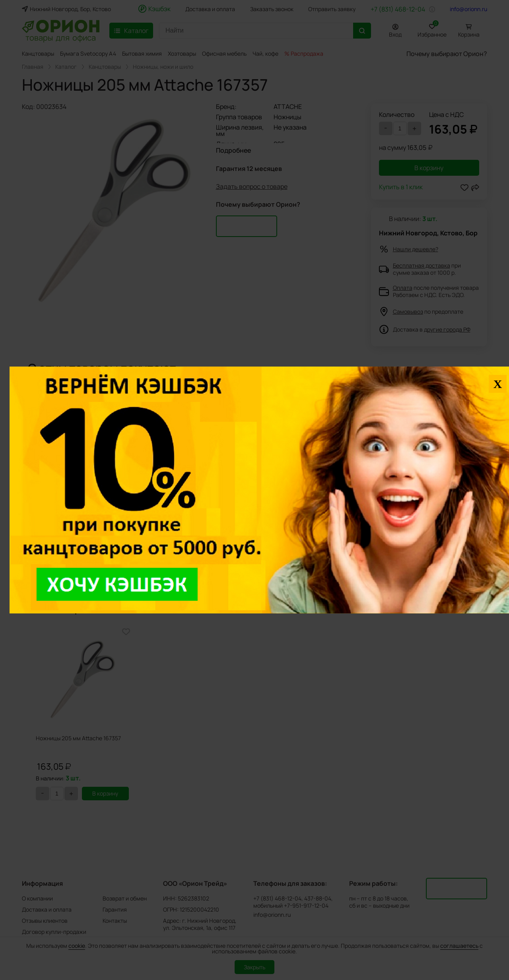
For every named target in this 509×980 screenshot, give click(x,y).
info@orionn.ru (468, 9)
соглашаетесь (459, 946)
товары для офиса (61, 37)
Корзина (469, 34)
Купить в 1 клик (401, 187)
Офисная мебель (224, 53)
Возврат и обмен (125, 898)
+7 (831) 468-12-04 (398, 9)
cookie (77, 946)
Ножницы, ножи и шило (163, 67)
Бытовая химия (142, 53)
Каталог (66, 67)
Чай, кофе (265, 53)
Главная (33, 67)
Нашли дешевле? (416, 249)
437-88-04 (318, 898)
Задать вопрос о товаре (252, 187)
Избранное (432, 29)
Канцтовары (38, 53)
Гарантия (115, 909)
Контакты (115, 921)
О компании (37, 898)
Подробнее (233, 150)
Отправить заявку (332, 9)
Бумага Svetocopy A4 (88, 53)
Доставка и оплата (210, 9)
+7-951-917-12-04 (306, 906)
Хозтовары (182, 53)
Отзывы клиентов (45, 921)
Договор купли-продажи (54, 932)
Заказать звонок (272, 9)
